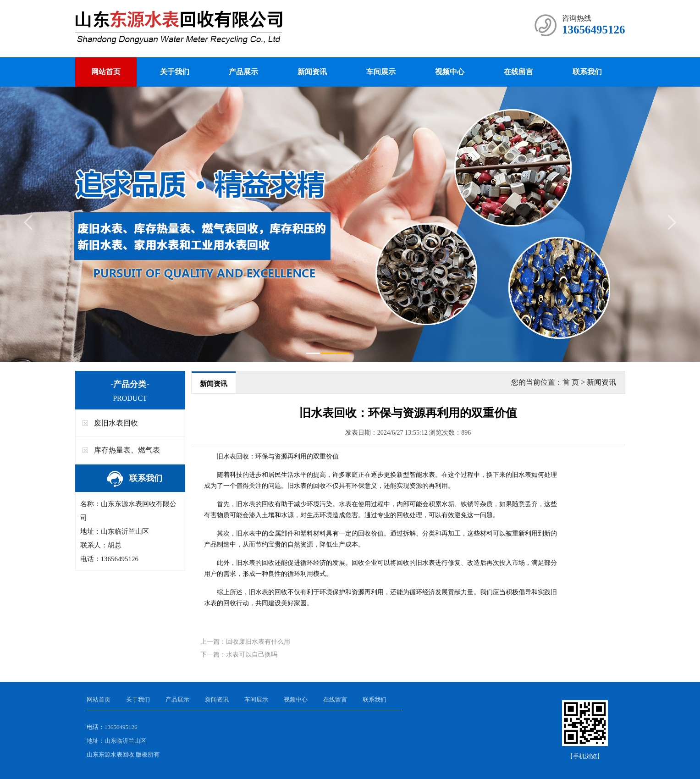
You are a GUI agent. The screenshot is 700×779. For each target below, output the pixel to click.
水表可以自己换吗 (252, 655)
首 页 (571, 382)
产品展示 (243, 72)
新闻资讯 (312, 72)
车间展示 (381, 72)
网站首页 (106, 72)
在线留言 (518, 72)
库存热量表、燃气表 (127, 450)
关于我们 (175, 72)
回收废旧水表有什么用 (258, 642)
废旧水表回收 (116, 423)
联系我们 (587, 72)
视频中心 (450, 72)
